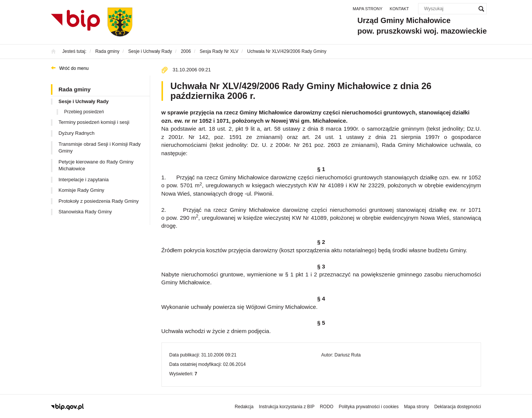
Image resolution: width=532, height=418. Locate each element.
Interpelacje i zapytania (84, 180)
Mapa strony (368, 9)
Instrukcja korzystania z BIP (287, 407)
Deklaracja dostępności (458, 407)
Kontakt (399, 9)
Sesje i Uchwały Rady (84, 101)
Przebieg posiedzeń (84, 112)
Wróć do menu (74, 68)
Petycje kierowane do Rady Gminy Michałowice (96, 165)
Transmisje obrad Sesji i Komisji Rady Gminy (100, 148)
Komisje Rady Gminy (81, 190)
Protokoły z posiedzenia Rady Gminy (98, 201)
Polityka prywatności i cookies (369, 407)
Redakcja (244, 407)
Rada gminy (75, 89)
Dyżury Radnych (76, 133)
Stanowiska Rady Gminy (85, 212)
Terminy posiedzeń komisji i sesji (94, 122)
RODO (327, 407)
